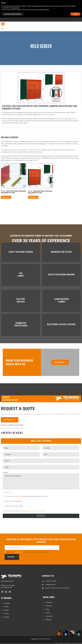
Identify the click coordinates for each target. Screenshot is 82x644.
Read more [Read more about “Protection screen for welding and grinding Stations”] (6, 197)
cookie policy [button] (16, 8)
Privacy (57, 643)
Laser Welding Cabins (62, 300)
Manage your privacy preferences (73, 643)
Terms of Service (38, 511)
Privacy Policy (18, 496)
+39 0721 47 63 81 (12, 433)
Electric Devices (21, 300)
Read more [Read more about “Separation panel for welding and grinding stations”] (33, 197)
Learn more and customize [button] (13, 14)
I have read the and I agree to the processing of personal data (27, 552)
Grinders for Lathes (61, 252)
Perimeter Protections (21, 324)
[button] (3, 24)
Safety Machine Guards (21, 252)
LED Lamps (21, 275)
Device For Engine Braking (61, 275)
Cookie (61, 643)
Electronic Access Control (61, 324)
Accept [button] (75, 14)
